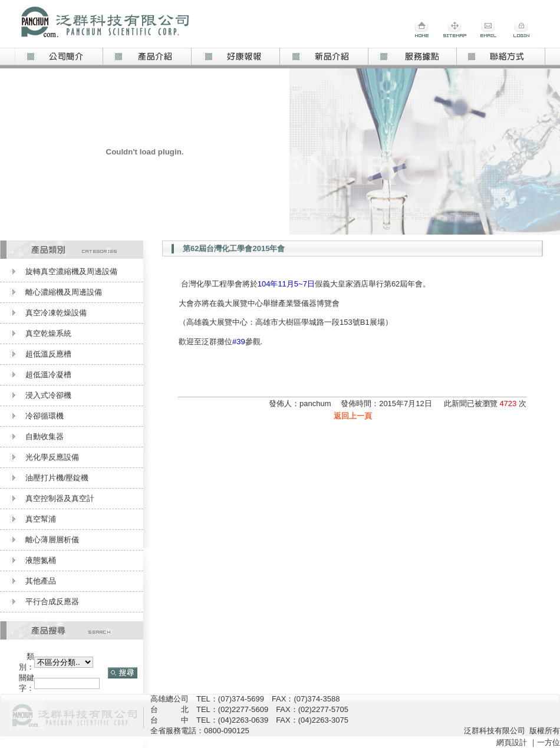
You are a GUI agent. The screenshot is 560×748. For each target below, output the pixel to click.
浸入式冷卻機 (48, 395)
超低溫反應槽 (48, 354)
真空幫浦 (41, 519)
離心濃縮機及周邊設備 (64, 292)
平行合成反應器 (52, 602)
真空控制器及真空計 (60, 498)
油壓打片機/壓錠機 (57, 478)
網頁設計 (512, 742)
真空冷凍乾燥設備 (56, 313)
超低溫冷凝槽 (48, 375)
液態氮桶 (41, 560)
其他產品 (41, 581)
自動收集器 (45, 436)
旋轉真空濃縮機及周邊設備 (71, 271)
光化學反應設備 (52, 457)
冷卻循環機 (45, 416)
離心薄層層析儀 (52, 540)
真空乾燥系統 (48, 333)
